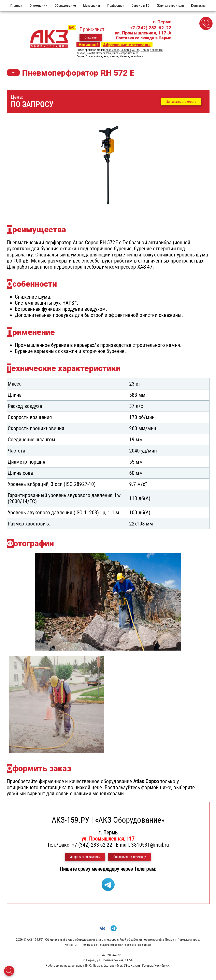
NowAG (91, 53)
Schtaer (101, 53)
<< (13, 72)
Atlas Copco (112, 50)
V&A (109, 53)
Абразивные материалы (127, 45)
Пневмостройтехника (125, 53)
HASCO (145, 50)
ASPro (136, 50)
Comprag (126, 50)
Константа (156, 50)
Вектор (81, 53)
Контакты (71, 945)
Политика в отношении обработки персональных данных (116, 945)
